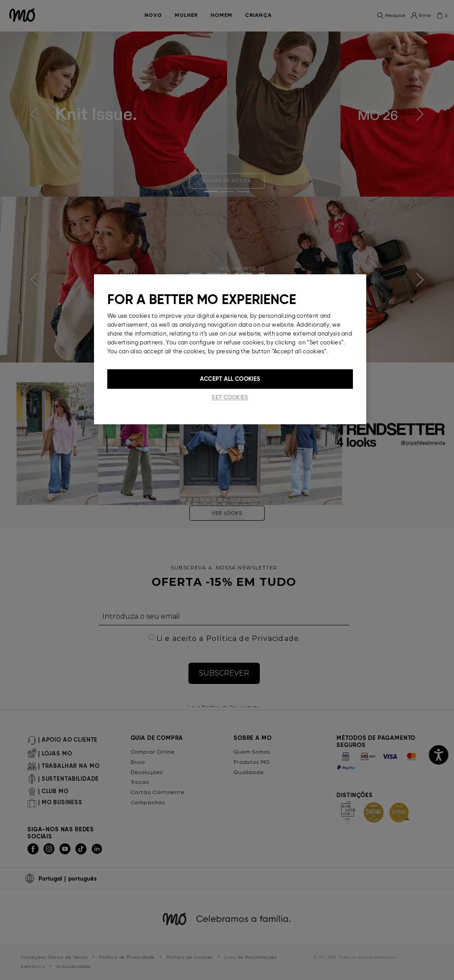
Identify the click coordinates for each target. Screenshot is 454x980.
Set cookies (230, 397)
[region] (230, 349)
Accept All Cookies (230, 379)
